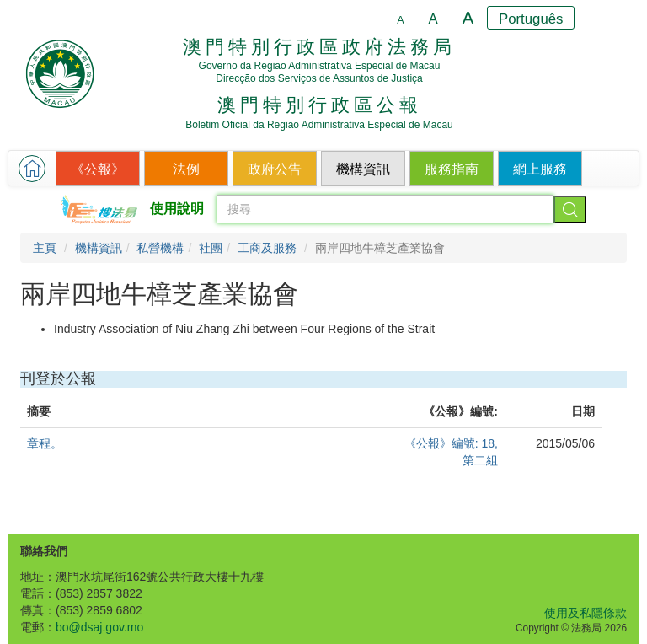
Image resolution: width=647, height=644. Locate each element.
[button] (32, 169)
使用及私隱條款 (586, 613)
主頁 (45, 248)
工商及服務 (267, 248)
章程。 (45, 443)
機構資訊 (99, 248)
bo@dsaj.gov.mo (99, 627)
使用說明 (177, 209)
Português (531, 19)
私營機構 (160, 248)
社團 (211, 248)
